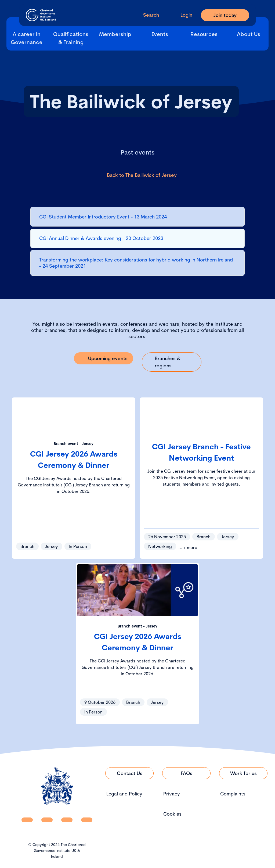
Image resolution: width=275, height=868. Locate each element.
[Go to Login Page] (182, 15)
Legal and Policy (124, 794)
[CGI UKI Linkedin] (27, 820)
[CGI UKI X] (67, 820)
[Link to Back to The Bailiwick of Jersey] (137, 175)
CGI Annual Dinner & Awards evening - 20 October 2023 (101, 238)
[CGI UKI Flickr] (87, 820)
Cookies (172, 814)
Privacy (172, 794)
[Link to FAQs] (186, 773)
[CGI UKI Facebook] (47, 820)
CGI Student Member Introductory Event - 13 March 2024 (103, 217)
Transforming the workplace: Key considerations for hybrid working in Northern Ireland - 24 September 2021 (136, 263)
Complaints (233, 794)
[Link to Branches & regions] (172, 362)
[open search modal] (147, 15)
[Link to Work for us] (243, 773)
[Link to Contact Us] (129, 773)
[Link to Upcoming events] (104, 358)
